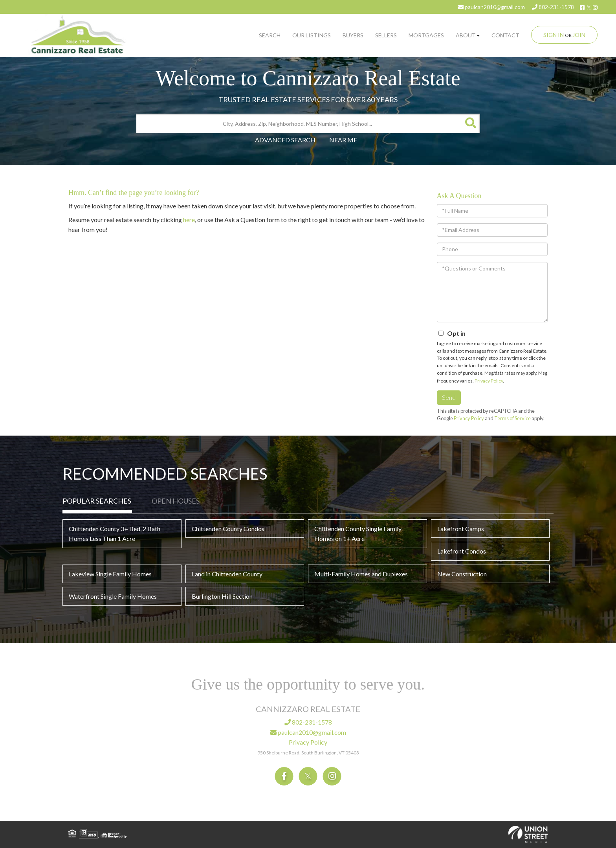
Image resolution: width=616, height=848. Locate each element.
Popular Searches (97, 501)
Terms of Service (512, 418)
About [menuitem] (468, 35)
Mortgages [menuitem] (426, 35)
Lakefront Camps (461, 529)
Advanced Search (285, 140)
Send (449, 397)
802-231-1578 (553, 7)
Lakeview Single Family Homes (110, 574)
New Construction (462, 574)
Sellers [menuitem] (386, 35)
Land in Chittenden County (227, 574)
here (189, 220)
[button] (470, 123)
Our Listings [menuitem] (312, 35)
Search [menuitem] (270, 35)
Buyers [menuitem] (353, 35)
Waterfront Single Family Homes (113, 596)
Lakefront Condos (462, 551)
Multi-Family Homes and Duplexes (361, 574)
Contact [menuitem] (505, 35)
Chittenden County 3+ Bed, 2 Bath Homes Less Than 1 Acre (115, 534)
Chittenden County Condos (228, 529)
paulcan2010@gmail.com (491, 7)
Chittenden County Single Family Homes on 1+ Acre (358, 534)
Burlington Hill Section (222, 596)
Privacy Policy (489, 381)
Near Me (343, 140)
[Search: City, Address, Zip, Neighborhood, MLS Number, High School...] (298, 123)
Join (579, 35)
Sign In (554, 35)
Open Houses (176, 501)
